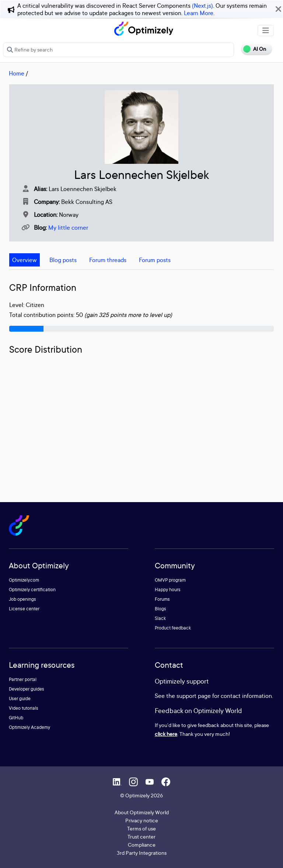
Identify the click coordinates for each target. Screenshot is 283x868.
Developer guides (27, 689)
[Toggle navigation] (266, 31)
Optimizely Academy (29, 727)
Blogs (160, 609)
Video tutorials (24, 708)
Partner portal (23, 679)
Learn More (199, 13)
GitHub (16, 718)
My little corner (68, 227)
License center (24, 609)
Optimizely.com (24, 580)
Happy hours (168, 590)
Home (17, 73)
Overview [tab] (25, 260)
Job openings (22, 599)
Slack (160, 618)
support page (194, 696)
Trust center (141, 837)
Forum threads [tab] (108, 260)
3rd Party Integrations (142, 853)
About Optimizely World (142, 812)
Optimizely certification (32, 590)
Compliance (142, 845)
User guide (20, 698)
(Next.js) (202, 6)
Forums (162, 599)
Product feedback (173, 628)
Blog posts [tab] (63, 260)
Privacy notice (142, 820)
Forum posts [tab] (155, 260)
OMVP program (170, 580)
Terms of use (141, 828)
